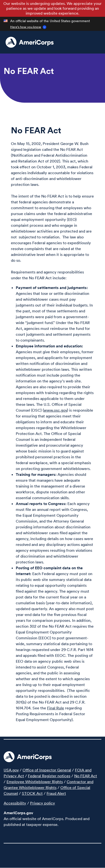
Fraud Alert (56, 793)
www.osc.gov (55, 410)
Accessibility (15, 803)
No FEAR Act (86, 776)
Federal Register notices (49, 776)
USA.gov (11, 770)
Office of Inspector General (47, 770)
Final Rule (56, 708)
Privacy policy (43, 803)
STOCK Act (32, 793)
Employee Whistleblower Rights (35, 782)
